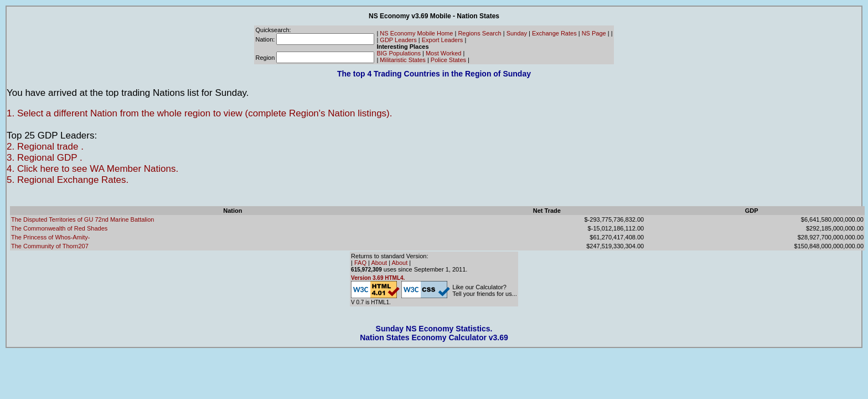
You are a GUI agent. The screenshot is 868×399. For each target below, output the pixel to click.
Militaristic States (403, 60)
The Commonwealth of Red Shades (59, 228)
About (379, 263)
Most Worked (444, 53)
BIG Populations (399, 53)
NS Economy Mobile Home (416, 33)
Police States (448, 60)
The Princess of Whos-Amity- (50, 237)
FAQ (360, 263)
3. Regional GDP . (45, 158)
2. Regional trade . (45, 147)
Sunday (517, 33)
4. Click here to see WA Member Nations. (92, 169)
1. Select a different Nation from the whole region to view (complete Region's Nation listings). (200, 113)
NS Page (594, 33)
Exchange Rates (554, 33)
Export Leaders (443, 40)
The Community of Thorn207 (50, 246)
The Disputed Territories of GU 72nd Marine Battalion (82, 219)
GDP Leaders (398, 40)
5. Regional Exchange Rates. (68, 180)
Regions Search (479, 33)
